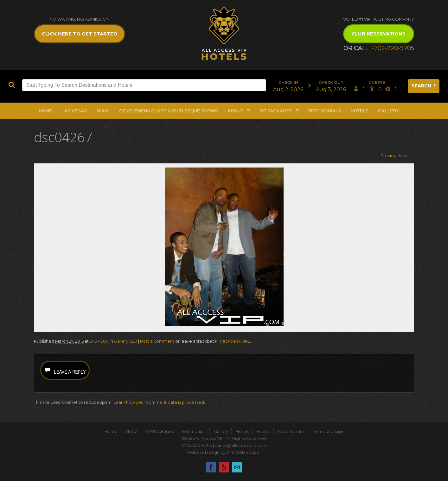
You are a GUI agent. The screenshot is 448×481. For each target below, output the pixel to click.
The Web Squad (243, 452)
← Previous (387, 155)
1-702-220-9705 (392, 48)
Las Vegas (74, 111)
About (235, 111)
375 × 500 (99, 341)
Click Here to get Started (80, 34)
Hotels (360, 111)
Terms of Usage (328, 431)
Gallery (388, 111)
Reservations (291, 431)
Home (45, 111)
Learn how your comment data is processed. (159, 402)
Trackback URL (235, 341)
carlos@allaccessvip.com (241, 445)
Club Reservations (379, 34)
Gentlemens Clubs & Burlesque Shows (169, 111)
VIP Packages (276, 111)
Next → (407, 155)
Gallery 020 (126, 341)
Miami (103, 111)
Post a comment (157, 341)
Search (424, 86)
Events (263, 431)
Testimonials (324, 111)
